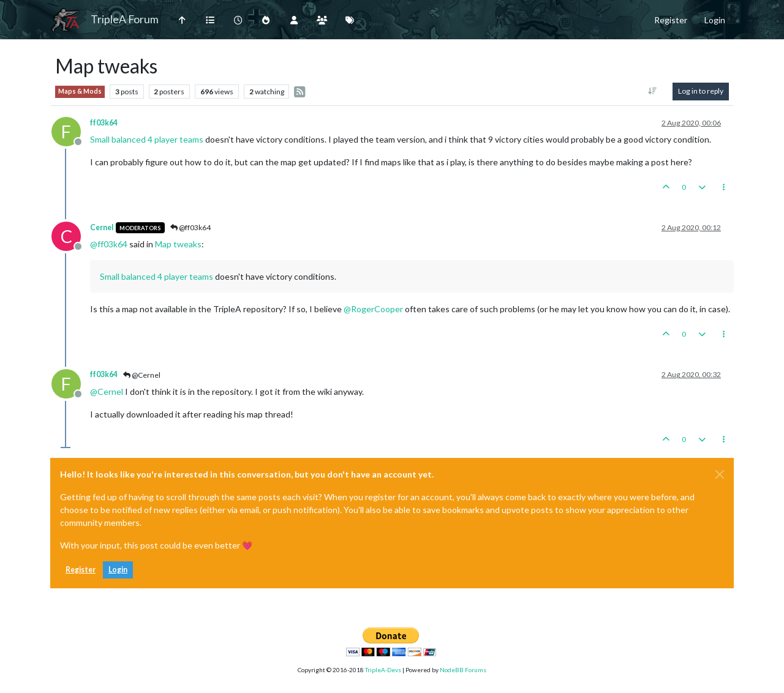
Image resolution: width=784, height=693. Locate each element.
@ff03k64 (190, 227)
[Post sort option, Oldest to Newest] (653, 91)
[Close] (720, 474)
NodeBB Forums (463, 670)
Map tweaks (178, 244)
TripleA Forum (125, 19)
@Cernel (142, 375)
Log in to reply (701, 91)
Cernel (102, 227)
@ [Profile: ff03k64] (109, 244)
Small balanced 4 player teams (147, 139)
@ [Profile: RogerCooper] (373, 309)
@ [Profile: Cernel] (107, 391)
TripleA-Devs (383, 670)
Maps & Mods (80, 91)
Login (118, 570)
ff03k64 (104, 123)
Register (81, 570)
